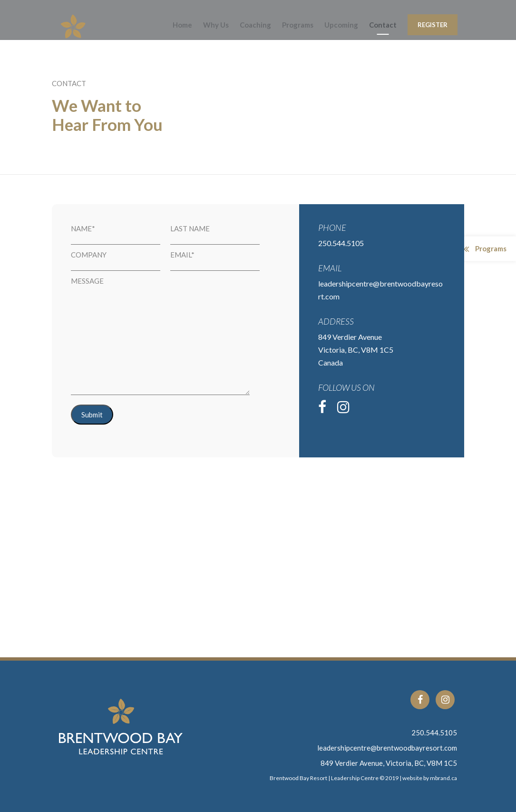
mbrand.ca (443, 778)
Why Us (216, 25)
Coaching (255, 25)
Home (182, 25)
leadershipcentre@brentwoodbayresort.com (387, 748)
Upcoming (341, 25)
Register (433, 25)
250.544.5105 (434, 733)
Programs (298, 25)
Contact (383, 25)
